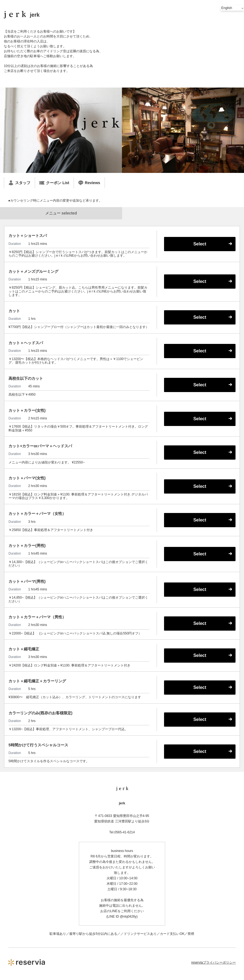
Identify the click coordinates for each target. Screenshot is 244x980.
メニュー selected (61, 213)
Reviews (89, 183)
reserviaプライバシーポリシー (213, 962)
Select (200, 244)
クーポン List (54, 183)
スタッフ (19, 183)
